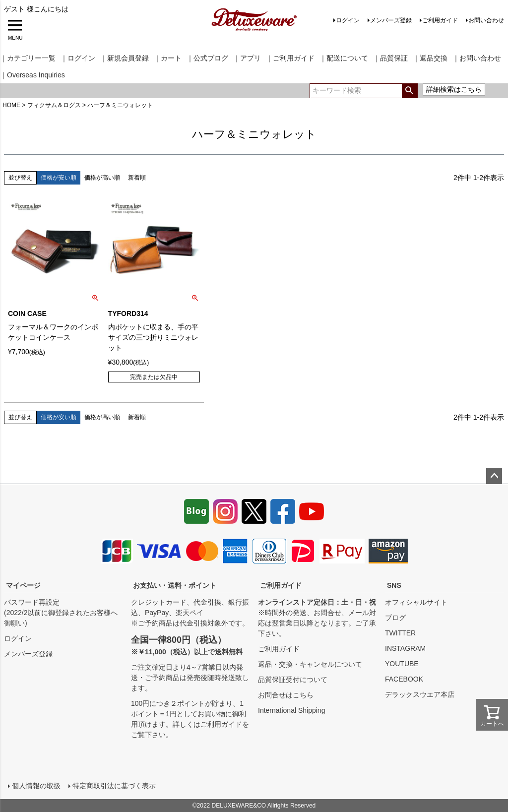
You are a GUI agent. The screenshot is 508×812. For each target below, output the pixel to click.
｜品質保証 (390, 58)
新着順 (137, 178)
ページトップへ (494, 476)
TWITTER (400, 633)
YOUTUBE (402, 664)
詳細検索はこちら (454, 89)
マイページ (23, 585)
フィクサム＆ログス (54, 105)
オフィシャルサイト (416, 602)
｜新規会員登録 (125, 58)
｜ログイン (78, 58)
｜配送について (344, 58)
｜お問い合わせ (477, 58)
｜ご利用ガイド (290, 58)
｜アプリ (247, 58)
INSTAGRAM (405, 648)
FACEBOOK (404, 679)
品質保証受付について (293, 680)
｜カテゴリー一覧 (28, 58)
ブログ (395, 618)
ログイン (348, 20)
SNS (394, 585)
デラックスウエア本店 (420, 694)
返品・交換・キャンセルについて (310, 664)
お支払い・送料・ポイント (175, 585)
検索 (410, 91)
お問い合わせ (486, 20)
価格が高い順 (102, 178)
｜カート (168, 58)
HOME (11, 105)
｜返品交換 (430, 58)
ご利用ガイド (440, 20)
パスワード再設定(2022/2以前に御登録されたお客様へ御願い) (61, 613)
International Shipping (291, 710)
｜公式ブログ (207, 58)
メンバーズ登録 (391, 20)
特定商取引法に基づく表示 (114, 786)
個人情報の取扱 (36, 786)
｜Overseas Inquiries (32, 75)
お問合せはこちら (286, 695)
